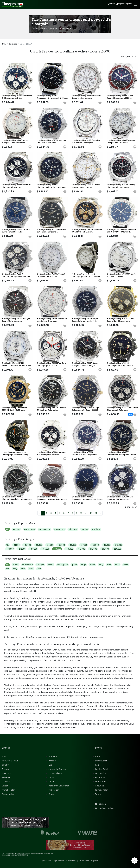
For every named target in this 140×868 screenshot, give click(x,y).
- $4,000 (50, 545)
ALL (7, 529)
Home (98, 757)
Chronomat (59, 529)
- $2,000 (27, 545)
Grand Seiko (8, 794)
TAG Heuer (54, 790)
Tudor (51, 777)
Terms (98, 794)
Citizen (5, 786)
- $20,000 (117, 549)
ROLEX (5, 757)
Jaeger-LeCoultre (57, 769)
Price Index (100, 782)
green (74, 565)
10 (81, 513)
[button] (30, 102)
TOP (4, 44)
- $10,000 (118, 545)
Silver (31, 569)
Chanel (52, 794)
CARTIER (6, 782)
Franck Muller (8, 790)
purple (15, 565)
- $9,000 (106, 545)
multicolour (27, 565)
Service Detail (102, 769)
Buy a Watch (101, 761)
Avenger (16, 529)
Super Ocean (44, 529)
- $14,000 (45, 549)
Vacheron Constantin (59, 786)
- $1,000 (16, 545)
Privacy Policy (102, 790)
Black (117, 565)
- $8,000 (95, 545)
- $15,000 (57, 549)
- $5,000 (61, 545)
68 (96, 513)
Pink (39, 569)
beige (83, 565)
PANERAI (52, 761)
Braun (92, 565)
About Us (99, 786)
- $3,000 (38, 545)
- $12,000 (21, 549)
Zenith (52, 782)
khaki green (62, 565)
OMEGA (5, 765)
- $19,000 (105, 549)
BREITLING (6, 773)
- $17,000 (81, 549)
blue (109, 565)
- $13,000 (33, 549)
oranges (40, 565)
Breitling (13, 44)
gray (15, 569)
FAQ (97, 765)
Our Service (101, 773)
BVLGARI (6, 777)
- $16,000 (69, 549)
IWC (51, 765)
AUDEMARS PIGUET (11, 761)
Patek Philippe (55, 773)
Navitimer (96, 529)
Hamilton (53, 757)
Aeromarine (29, 529)
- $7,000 (84, 545)
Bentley (84, 529)
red (8, 569)
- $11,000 (10, 549)
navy (101, 565)
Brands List (100, 777)
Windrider (73, 529)
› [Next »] (101, 513)
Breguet (6, 769)
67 (91, 513)
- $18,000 (93, 549)
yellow (51, 565)
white (126, 565)
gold (23, 569)
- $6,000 (72, 545)
